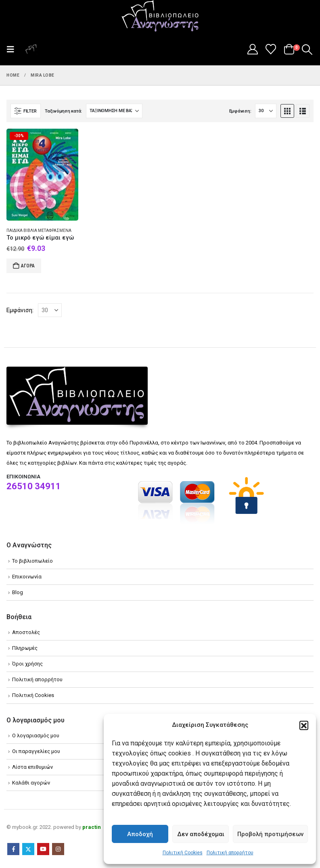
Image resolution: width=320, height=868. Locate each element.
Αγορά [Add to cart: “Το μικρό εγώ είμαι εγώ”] (28, 266)
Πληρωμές (25, 648)
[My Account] (252, 49)
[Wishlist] (271, 49)
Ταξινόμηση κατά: (63, 111)
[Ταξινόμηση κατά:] (114, 111)
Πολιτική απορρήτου (230, 853)
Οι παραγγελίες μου (36, 751)
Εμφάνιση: (240, 111)
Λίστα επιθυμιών (32, 767)
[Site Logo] (160, 17)
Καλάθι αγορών (31, 783)
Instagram (58, 849)
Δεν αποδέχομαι (201, 834)
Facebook (13, 849)
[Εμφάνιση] (266, 111)
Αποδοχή (140, 834)
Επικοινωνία (27, 577)
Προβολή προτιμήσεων (270, 834)
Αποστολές (26, 632)
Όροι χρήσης (27, 664)
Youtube (43, 849)
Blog (18, 592)
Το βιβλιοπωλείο (32, 561)
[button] (304, 725)
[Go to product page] (42, 174)
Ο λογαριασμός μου (36, 736)
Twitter (28, 849)
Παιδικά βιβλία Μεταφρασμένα (39, 231)
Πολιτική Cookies (183, 853)
